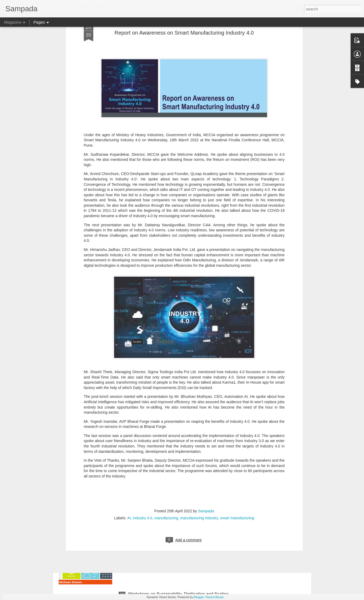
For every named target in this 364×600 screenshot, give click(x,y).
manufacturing (166, 458)
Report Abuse (215, 597)
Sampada (206, 451)
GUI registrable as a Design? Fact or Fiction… (172, 533)
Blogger (199, 597)
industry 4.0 (142, 458)
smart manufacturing (237, 458)
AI (129, 458)
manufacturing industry (199, 458)
